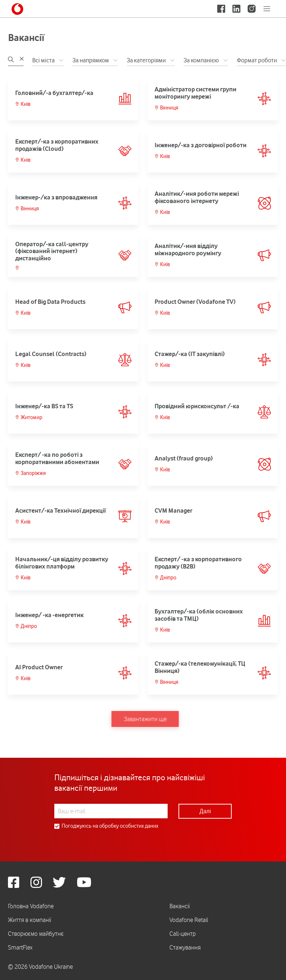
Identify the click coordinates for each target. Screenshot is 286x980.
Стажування (185, 947)
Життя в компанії (30, 920)
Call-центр (183, 934)
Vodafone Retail (189, 920)
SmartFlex (20, 947)
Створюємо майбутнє (36, 934)
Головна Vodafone (31, 906)
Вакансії (180, 906)
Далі (205, 811)
